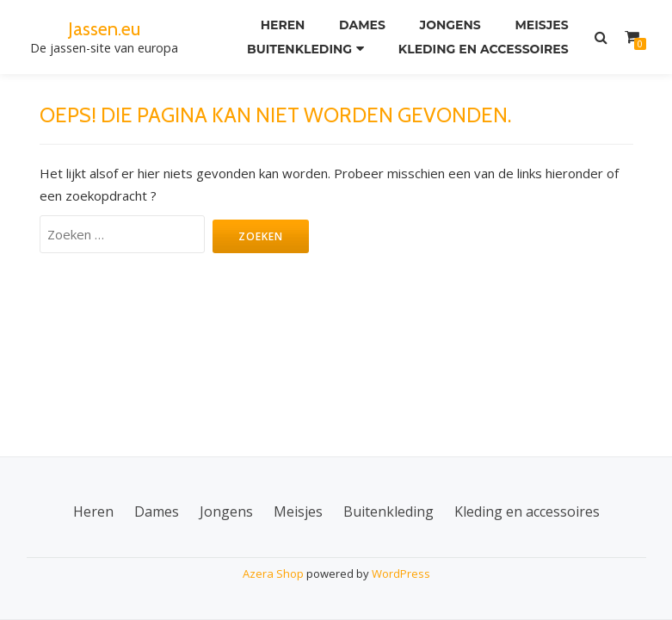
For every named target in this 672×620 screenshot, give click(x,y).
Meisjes (541, 25)
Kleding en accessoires (484, 49)
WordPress (401, 573)
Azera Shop (273, 573)
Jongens (450, 25)
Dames (362, 25)
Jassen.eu (104, 28)
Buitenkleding (299, 49)
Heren (283, 25)
